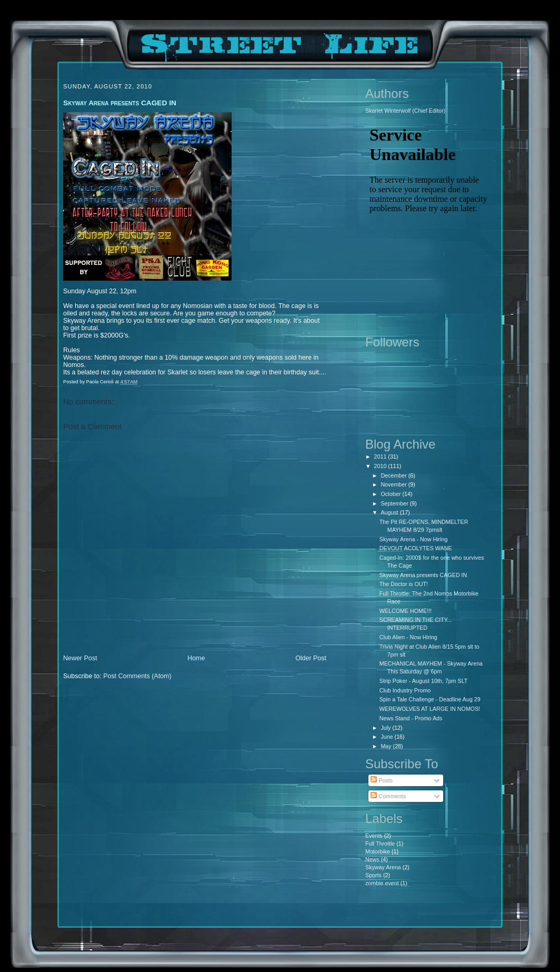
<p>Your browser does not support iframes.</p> (428, 224)
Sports (373, 875)
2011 (381, 457)
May (387, 746)
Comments (388, 796)
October (391, 494)
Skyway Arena (383, 867)
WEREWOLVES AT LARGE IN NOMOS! (430, 709)
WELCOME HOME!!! (406, 611)
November (394, 484)
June (387, 737)
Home (196, 658)
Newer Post (80, 658)
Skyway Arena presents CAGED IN (423, 575)
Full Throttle (380, 844)
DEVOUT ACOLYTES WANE (416, 548)
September (395, 503)
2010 (381, 466)
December (394, 475)
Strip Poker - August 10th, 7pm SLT (424, 681)
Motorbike (378, 851)
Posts (382, 780)
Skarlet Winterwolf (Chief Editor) (405, 111)
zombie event (382, 883)
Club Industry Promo (405, 690)
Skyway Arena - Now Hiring (414, 539)
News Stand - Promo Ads (411, 718)
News (372, 859)
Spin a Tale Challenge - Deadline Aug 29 (430, 699)
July (386, 728)
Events (374, 836)
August (390, 512)
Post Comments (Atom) (137, 676)
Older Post (311, 658)
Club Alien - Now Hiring (408, 637)
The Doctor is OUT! (404, 584)
